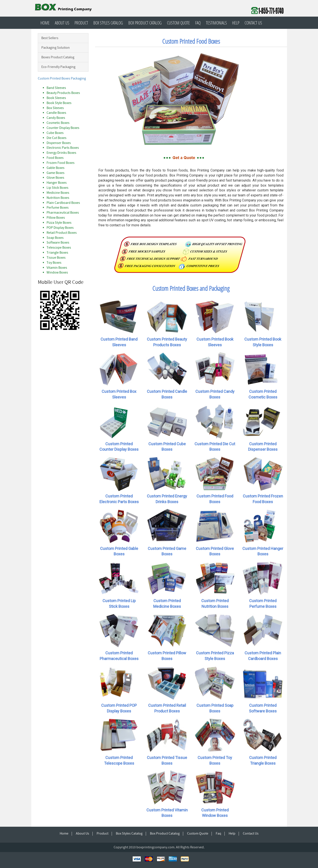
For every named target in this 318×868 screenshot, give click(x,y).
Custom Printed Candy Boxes (215, 394)
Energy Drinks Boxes (61, 153)
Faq (198, 23)
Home (45, 23)
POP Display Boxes (60, 228)
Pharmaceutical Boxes (63, 213)
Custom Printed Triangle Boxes (263, 760)
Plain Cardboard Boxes (63, 203)
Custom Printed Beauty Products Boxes (167, 342)
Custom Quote (178, 23)
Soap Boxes (55, 238)
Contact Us (253, 23)
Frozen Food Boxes (61, 163)
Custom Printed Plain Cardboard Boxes (263, 656)
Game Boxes (56, 173)
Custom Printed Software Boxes (263, 708)
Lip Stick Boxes (57, 188)
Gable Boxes (56, 168)
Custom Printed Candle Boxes (167, 394)
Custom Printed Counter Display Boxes (119, 447)
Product (81, 23)
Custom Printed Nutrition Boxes (215, 604)
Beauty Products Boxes (63, 93)
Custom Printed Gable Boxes (119, 551)
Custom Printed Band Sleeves (119, 342)
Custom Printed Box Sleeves (119, 394)
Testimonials (216, 23)
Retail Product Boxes (62, 233)
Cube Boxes (55, 133)
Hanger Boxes (57, 183)
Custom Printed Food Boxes (215, 499)
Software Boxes (58, 243)
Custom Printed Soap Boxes (215, 708)
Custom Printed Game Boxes (167, 551)
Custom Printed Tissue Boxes (167, 760)
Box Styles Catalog (108, 23)
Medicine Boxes (58, 193)
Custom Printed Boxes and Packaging (191, 288)
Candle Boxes (56, 113)
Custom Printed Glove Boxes (215, 551)
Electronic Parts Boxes (63, 148)
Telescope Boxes (59, 248)
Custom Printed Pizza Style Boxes (215, 656)
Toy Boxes (54, 263)
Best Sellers (50, 38)
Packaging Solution (56, 48)
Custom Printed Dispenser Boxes (263, 447)
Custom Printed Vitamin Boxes (167, 813)
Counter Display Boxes (63, 128)
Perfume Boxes (58, 208)
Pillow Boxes (56, 218)
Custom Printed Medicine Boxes (167, 604)
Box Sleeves (55, 108)
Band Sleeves (56, 88)
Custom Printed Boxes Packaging (62, 78)
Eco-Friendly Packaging (58, 67)
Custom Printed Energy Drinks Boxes (167, 499)
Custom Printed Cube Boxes (167, 447)
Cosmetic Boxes (58, 123)
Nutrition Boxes (58, 198)
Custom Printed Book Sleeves (215, 342)
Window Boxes (57, 272)
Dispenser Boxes (59, 143)
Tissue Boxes (56, 258)
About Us (62, 23)
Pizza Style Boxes (59, 223)
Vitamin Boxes (57, 268)
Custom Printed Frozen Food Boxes (263, 499)
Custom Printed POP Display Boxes (119, 708)
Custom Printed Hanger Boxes (263, 551)
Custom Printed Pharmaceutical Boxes (119, 656)
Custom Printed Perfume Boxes (263, 604)
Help (236, 23)
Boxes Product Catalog (58, 57)
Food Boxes (55, 158)
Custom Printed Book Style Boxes (263, 342)
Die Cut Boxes (56, 138)
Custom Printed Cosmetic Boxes (263, 394)
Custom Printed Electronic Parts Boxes (119, 499)
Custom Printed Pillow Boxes (167, 656)
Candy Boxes (56, 118)
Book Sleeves (56, 98)
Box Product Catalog (145, 23)
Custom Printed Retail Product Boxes (167, 708)
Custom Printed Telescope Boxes (119, 760)
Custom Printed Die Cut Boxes (215, 447)
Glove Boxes (55, 178)
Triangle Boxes (57, 253)
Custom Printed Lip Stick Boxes (119, 604)
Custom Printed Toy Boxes (215, 760)
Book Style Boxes (59, 103)
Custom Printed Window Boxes (215, 813)
